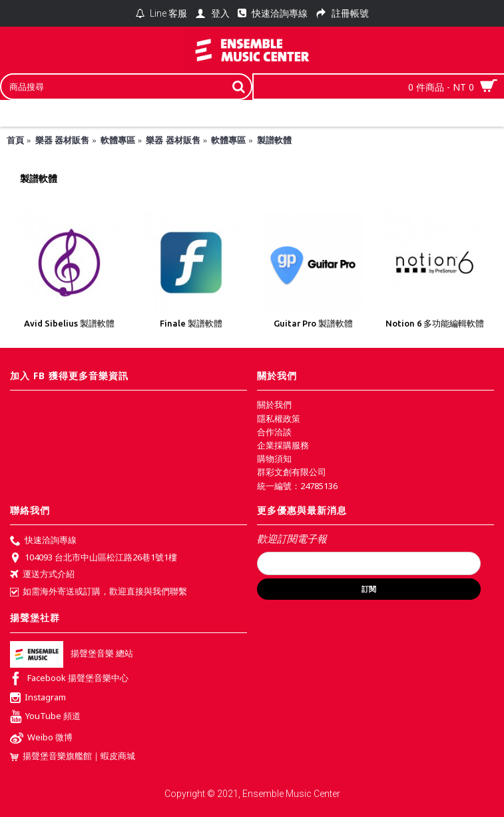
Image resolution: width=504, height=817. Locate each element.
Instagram (38, 698)
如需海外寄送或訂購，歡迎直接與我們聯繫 (99, 591)
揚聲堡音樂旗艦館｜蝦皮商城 (73, 756)
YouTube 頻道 (45, 717)
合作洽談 (274, 432)
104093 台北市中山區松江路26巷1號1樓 (94, 558)
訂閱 (369, 589)
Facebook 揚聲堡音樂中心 (69, 679)
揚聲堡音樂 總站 (72, 653)
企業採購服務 (283, 445)
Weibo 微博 (41, 739)
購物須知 (274, 458)
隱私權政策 (279, 418)
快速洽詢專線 (43, 541)
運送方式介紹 (42, 575)
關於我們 (274, 405)
